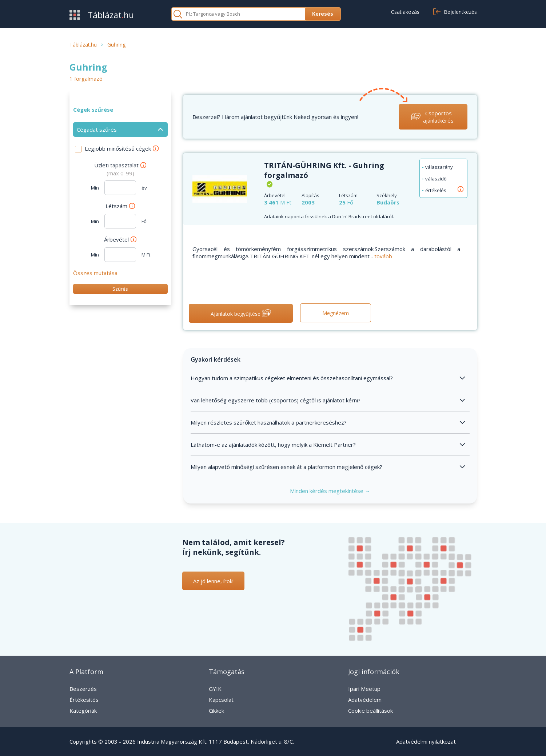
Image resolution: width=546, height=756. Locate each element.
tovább (383, 256)
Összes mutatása (95, 273)
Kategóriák (83, 711)
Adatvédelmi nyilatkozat (426, 741)
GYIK (215, 689)
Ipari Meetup (364, 689)
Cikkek (216, 711)
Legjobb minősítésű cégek (122, 148)
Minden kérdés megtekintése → (330, 491)
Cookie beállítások (370, 711)
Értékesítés (84, 700)
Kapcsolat (221, 700)
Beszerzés (83, 689)
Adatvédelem (365, 700)
